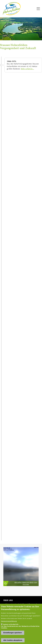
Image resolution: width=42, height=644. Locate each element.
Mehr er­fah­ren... (27, 69)
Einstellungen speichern (13, 633)
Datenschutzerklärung (9, 621)
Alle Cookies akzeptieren (13, 640)
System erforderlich (11, 624)
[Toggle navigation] (38, 9)
